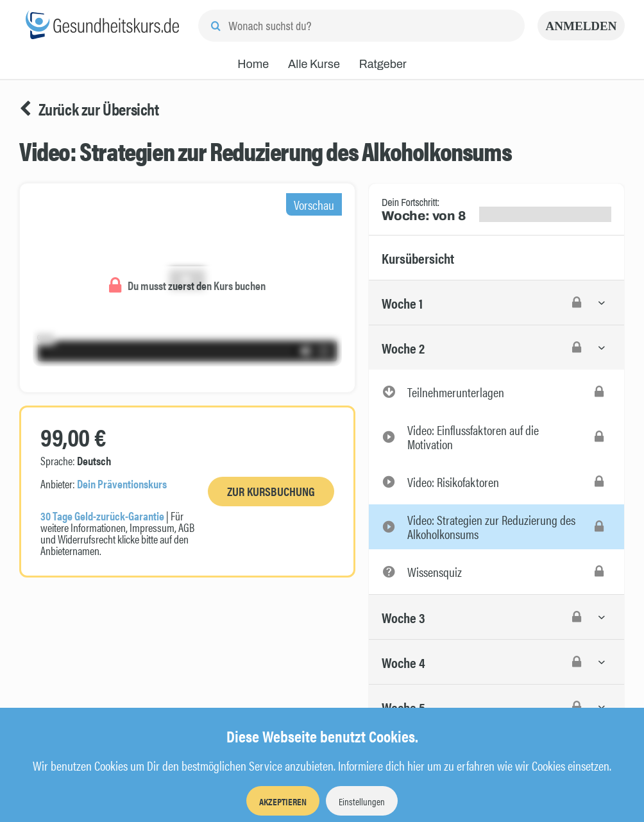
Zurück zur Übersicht (89, 109)
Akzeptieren (283, 801)
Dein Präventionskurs (122, 484)
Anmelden (581, 26)
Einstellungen (362, 801)
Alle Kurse (314, 64)
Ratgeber (383, 64)
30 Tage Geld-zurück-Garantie (102, 516)
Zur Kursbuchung (271, 491)
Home (253, 64)
